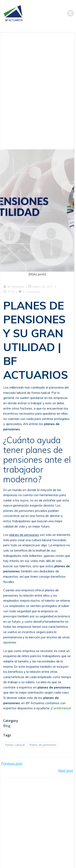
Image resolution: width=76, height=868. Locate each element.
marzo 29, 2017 (41, 287)
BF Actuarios (14, 287)
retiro (25, 656)
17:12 (9, 292)
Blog (7, 726)
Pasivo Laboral (15, 745)
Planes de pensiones (43, 745)
